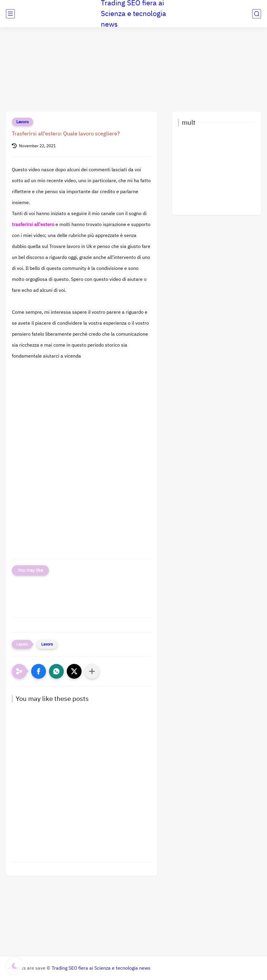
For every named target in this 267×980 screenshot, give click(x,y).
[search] (257, 14)
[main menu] (10, 14)
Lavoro (23, 122)
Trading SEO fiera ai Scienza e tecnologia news (101, 968)
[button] (39, 671)
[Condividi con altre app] (92, 671)
